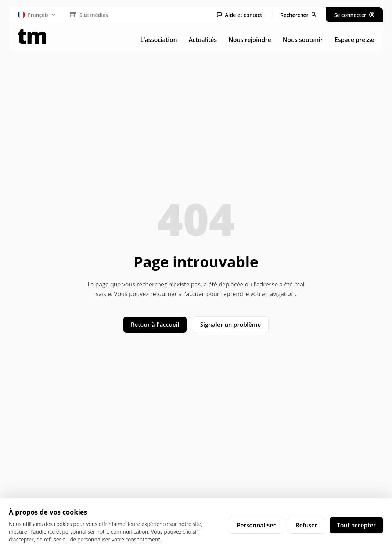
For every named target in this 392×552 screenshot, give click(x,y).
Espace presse (355, 40)
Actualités (203, 40)
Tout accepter (356, 525)
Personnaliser (256, 525)
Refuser (306, 525)
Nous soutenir (303, 40)
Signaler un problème (231, 325)
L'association (159, 40)
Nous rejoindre (250, 40)
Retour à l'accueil (155, 325)
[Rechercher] (299, 15)
